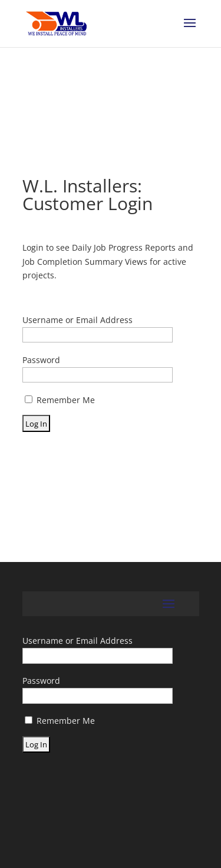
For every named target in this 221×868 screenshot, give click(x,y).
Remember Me (60, 400)
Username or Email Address (77, 320)
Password (41, 360)
